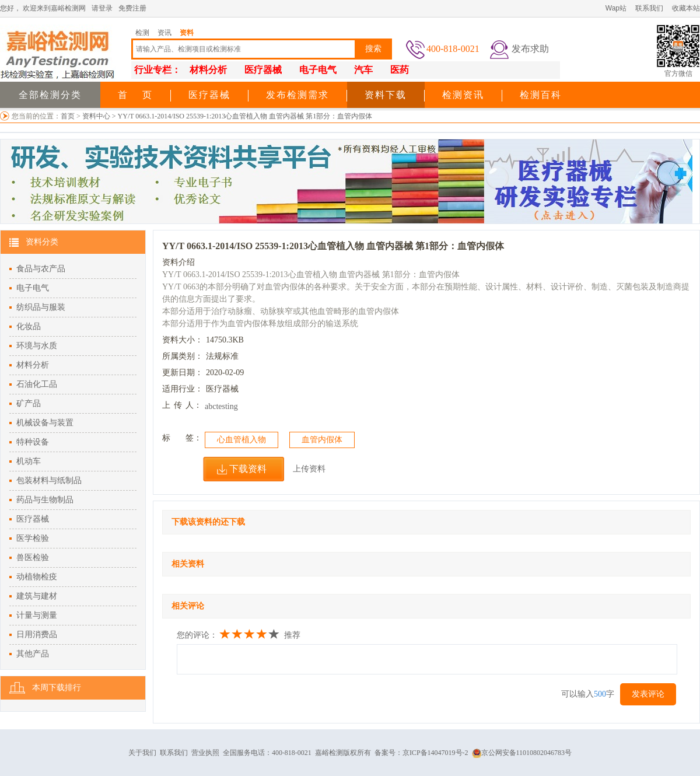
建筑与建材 (37, 596)
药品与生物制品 (45, 500)
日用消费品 (37, 635)
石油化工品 (37, 384)
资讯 (164, 33)
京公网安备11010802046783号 (522, 753)
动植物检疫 (37, 577)
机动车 (29, 461)
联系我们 (649, 8)
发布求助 (530, 49)
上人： (182, 405)
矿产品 (29, 403)
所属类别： (183, 356)
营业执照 (205, 753)
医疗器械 (209, 95)
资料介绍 (178, 262)
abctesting (221, 406)
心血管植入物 (242, 440)
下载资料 (248, 469)
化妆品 (29, 326)
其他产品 (33, 654)
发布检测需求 (297, 95)
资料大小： (183, 340)
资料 (187, 33)
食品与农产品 (41, 269)
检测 (142, 33)
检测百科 (541, 95)
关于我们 (142, 753)
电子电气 (33, 288)
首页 (68, 116)
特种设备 (33, 442)
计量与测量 (37, 615)
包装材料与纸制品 (49, 480)
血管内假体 (322, 440)
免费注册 (132, 8)
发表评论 (648, 694)
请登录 (102, 8)
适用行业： (183, 389)
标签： (182, 438)
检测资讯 (463, 95)
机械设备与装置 (45, 423)
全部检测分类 (50, 95)
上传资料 (309, 469)
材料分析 (33, 365)
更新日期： (183, 373)
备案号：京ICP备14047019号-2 (421, 753)
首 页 (135, 95)
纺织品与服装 (41, 307)
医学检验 (33, 538)
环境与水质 (37, 346)
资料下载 (386, 95)
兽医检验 (33, 557)
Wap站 (616, 8)
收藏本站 (686, 8)
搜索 (373, 49)
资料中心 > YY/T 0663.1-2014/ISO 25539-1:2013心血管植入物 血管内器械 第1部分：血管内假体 (228, 116)
